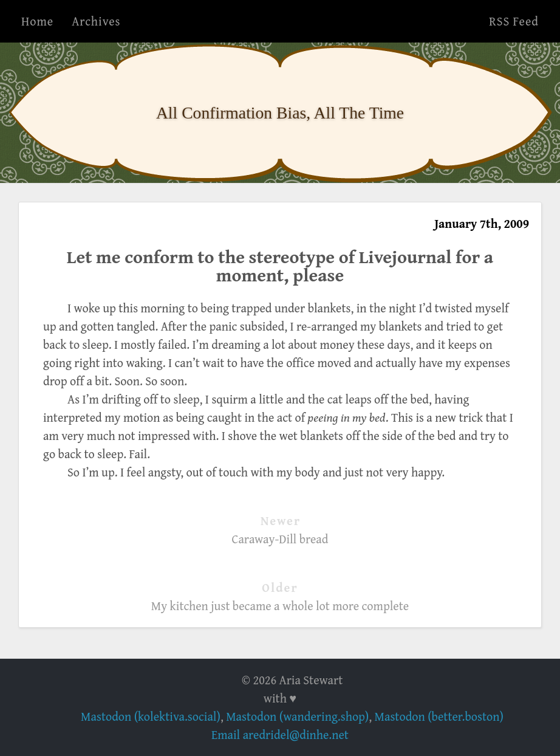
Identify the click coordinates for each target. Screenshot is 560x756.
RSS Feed (514, 21)
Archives (96, 21)
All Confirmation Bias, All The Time (280, 113)
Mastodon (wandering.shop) (297, 716)
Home (37, 21)
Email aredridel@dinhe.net (280, 734)
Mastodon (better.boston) (439, 716)
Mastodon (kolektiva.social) (151, 716)
